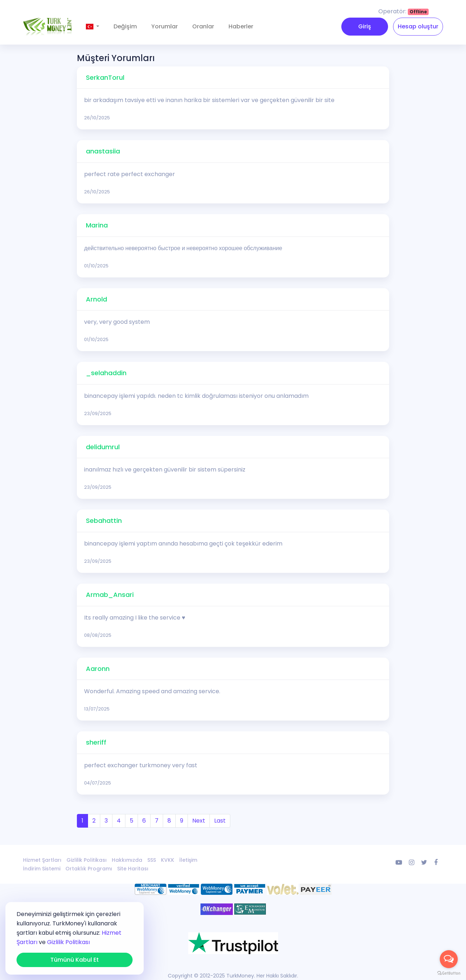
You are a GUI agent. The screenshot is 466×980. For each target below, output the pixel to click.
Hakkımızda (127, 860)
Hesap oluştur (418, 26)
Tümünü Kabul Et (75, 960)
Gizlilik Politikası (87, 860)
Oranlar (203, 26)
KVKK (168, 860)
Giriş (365, 26)
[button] (93, 27)
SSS (152, 860)
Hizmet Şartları (42, 860)
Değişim (125, 26)
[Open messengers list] (449, 959)
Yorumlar (165, 26)
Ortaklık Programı (89, 869)
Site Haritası (133, 869)
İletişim (188, 860)
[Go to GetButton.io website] (449, 973)
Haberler (241, 26)
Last (220, 821)
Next (199, 821)
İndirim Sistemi (42, 869)
